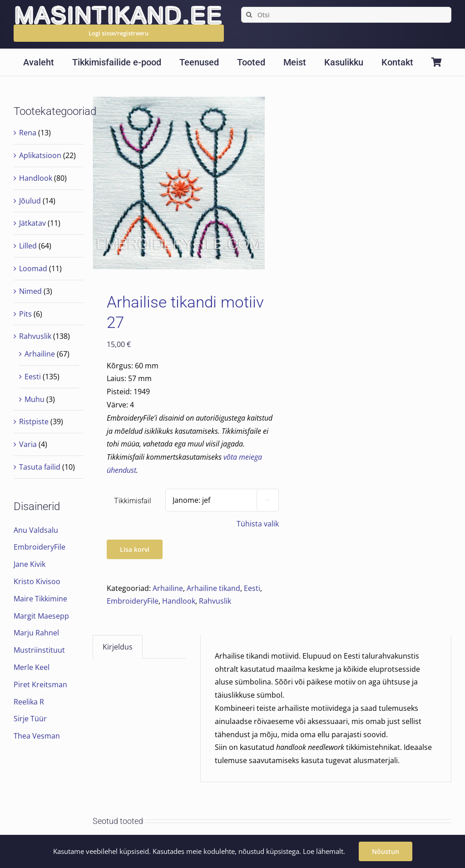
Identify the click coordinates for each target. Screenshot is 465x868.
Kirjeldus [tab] (118, 647)
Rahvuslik (215, 601)
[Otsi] (346, 15)
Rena (28, 133)
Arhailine (168, 588)
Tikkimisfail (133, 501)
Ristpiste (34, 422)
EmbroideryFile (133, 601)
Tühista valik (258, 524)
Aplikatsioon (40, 155)
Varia (28, 444)
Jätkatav (32, 223)
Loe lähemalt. (324, 851)
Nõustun (386, 851)
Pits (25, 314)
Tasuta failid (40, 467)
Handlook (179, 601)
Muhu (35, 399)
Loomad (33, 268)
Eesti (252, 588)
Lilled (28, 246)
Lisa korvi (135, 549)
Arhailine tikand (213, 588)
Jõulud (30, 201)
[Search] (249, 15)
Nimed (30, 291)
